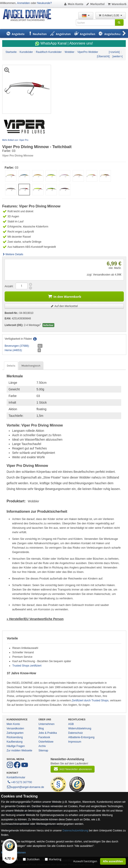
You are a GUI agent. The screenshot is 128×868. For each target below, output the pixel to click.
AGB (71, 724)
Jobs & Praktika (48, 733)
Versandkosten (15, 728)
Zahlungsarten (15, 733)
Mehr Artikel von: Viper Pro (15, 140)
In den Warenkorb (64, 296)
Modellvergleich (31, 366)
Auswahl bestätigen (85, 861)
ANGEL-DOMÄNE (29, 15)
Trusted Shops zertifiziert (27, 666)
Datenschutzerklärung (75, 831)
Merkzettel (95, 4)
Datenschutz (76, 733)
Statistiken (33, 859)
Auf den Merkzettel (64, 306)
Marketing (55, 859)
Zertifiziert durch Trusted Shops (90, 700)
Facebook (44, 737)
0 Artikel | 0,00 (111, 15)
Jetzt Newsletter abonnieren (73, 769)
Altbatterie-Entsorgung (81, 737)
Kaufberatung (15, 742)
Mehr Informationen (13, 853)
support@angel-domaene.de (25, 787)
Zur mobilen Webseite (19, 751)
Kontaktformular (16, 777)
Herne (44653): (14, 350)
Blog (41, 728)
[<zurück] (114, 52)
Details (11, 366)
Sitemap (43, 751)
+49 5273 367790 (19, 782)
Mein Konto (73, 4)
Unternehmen (47, 724)
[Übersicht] (103, 56)
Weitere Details (13, 254)
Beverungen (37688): (17, 346)
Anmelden (23, 3)
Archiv (42, 746)
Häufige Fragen (16, 746)
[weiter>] (117, 56)
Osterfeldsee (46, 742)
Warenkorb (117, 4)
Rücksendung (15, 737)
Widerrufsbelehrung (80, 728)
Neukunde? (45, 3)
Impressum (75, 742)
